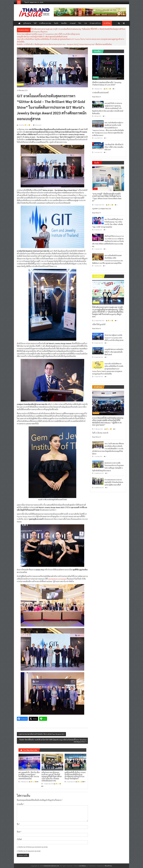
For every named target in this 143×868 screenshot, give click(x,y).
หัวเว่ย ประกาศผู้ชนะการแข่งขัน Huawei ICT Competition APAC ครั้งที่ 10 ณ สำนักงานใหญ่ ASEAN (48, 34)
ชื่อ (18, 824)
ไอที (35, 23)
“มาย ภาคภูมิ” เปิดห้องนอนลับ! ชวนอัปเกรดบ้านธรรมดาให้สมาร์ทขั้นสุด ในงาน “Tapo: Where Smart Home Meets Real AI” (107, 197)
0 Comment (37, 125)
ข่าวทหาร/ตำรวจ (95, 23)
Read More (96, 97)
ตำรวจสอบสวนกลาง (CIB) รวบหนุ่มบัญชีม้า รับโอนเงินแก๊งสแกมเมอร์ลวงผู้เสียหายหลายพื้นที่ (114, 482)
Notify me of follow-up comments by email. (33, 847)
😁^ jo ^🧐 (33, 782)
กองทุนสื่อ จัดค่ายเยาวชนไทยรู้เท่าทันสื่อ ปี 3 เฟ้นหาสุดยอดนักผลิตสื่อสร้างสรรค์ (42, 37)
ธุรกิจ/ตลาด (27, 23)
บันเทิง (56, 23)
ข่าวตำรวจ (96, 413)
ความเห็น (20, 804)
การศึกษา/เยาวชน (45, 23)
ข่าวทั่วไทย (107, 23)
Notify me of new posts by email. (30, 851)
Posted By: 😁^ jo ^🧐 (24, 125)
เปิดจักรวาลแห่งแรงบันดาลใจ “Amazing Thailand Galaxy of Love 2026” (107, 83)
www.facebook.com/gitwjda (57, 579)
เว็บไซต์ (19, 839)
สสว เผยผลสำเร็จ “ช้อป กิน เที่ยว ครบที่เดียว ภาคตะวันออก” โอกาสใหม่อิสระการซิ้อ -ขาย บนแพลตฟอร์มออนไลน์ (29, 775)
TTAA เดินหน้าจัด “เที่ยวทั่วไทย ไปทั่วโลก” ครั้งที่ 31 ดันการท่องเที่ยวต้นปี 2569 (114, 147)
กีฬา (80, 23)
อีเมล (19, 832)
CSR (86, 23)
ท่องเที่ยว (64, 23)
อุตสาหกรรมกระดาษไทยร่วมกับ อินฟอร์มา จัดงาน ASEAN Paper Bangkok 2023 (42, 734)
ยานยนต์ (73, 23)
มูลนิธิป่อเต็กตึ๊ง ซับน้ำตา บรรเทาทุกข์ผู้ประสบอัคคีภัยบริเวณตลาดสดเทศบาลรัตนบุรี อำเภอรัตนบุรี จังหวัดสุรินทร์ (75, 775)
